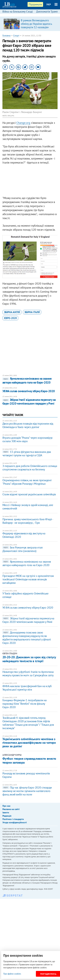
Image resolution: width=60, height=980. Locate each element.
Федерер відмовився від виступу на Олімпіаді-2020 (24, 535)
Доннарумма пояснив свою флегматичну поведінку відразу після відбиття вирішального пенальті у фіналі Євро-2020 (27, 638)
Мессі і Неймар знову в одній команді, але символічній (28, 507)
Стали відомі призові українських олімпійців (29, 494)
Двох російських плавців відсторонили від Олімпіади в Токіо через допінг (28, 425)
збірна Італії (32, 312)
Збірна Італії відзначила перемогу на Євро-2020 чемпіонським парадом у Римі (29, 402)
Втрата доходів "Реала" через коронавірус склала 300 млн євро (28, 439)
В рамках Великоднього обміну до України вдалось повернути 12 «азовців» (36, 24)
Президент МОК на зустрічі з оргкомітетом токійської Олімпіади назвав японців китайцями (28, 579)
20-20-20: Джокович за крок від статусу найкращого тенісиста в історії (29, 659)
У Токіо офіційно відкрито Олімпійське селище (25, 595)
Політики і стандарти (13, 819)
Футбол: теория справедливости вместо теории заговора (29, 760)
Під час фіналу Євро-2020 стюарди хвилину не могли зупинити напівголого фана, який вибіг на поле (27, 791)
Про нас (6, 806)
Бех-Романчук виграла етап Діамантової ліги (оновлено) (23, 549)
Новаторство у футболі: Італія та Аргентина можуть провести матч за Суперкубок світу (28, 674)
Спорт (16, 35)
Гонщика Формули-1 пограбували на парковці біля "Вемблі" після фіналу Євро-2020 (25, 704)
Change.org (23, 123)
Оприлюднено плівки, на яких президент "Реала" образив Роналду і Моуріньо (27, 482)
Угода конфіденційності (15, 822)
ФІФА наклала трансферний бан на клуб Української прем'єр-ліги (27, 688)
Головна (6, 35)
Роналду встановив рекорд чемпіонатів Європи (26, 775)
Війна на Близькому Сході (18, 12)
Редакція (7, 816)
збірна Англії (12, 312)
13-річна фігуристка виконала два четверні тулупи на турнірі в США (27, 454)
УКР (49, 4)
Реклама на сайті (11, 809)
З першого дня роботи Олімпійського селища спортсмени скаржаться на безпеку (30, 468)
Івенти (6, 812)
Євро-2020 (10, 318)
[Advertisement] (30, 181)
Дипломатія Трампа (48, 12)
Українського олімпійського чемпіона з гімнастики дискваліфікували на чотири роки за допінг (29, 743)
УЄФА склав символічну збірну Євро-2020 (29, 391)
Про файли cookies (12, 974)
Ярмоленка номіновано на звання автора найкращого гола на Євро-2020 (27, 380)
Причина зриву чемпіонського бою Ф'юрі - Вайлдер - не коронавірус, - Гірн (28, 521)
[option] (30, 24)
